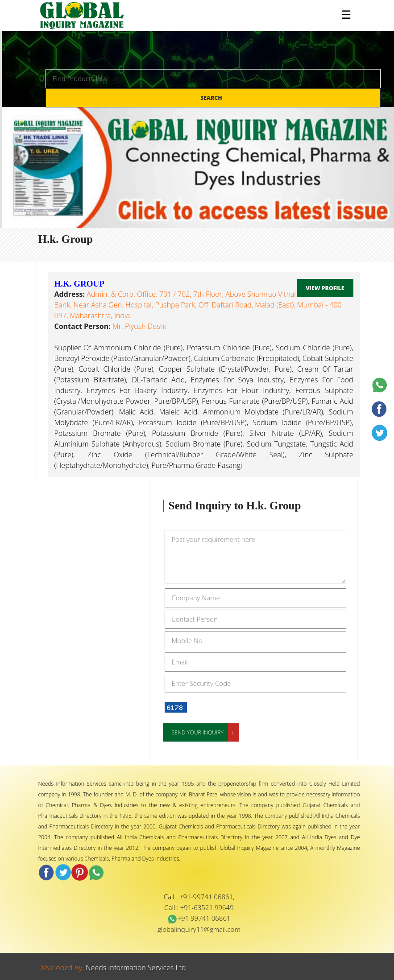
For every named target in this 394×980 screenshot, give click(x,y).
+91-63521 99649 (207, 907)
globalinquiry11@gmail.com (199, 929)
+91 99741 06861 (199, 918)
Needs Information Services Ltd (136, 968)
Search (212, 98)
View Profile (325, 288)
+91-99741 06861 (206, 897)
